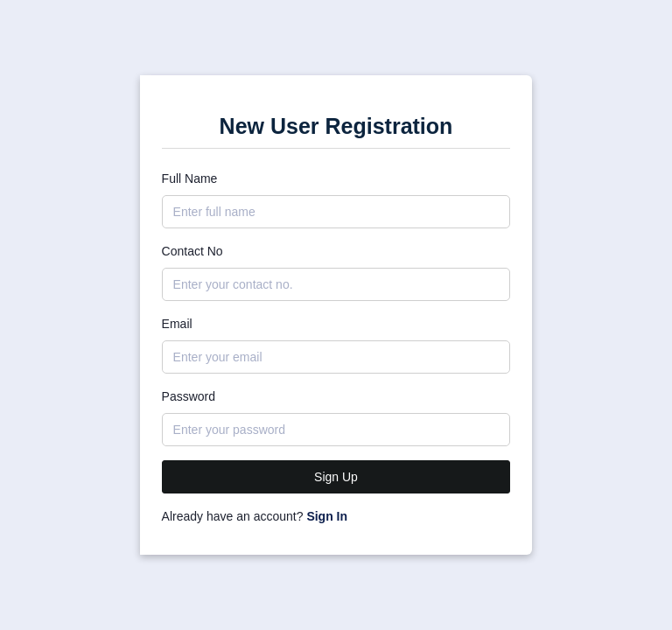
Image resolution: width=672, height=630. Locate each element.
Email (177, 324)
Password (189, 396)
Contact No (192, 251)
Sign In (327, 516)
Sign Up (336, 477)
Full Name (190, 178)
